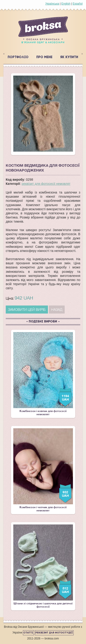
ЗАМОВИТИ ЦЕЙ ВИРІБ (27, 309)
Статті (28, 633)
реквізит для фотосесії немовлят (46, 184)
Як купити (69, 57)
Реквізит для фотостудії (54, 633)
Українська (52, 4)
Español (78, 4)
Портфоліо (18, 57)
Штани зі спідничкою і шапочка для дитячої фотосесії (43, 566)
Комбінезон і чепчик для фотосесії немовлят (43, 470)
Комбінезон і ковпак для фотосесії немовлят (43, 374)
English (66, 4)
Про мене (44, 57)
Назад (57, 309)
